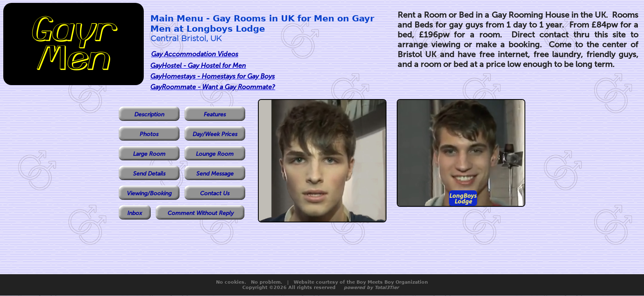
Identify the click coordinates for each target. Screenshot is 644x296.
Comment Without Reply (201, 213)
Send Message (215, 174)
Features (215, 114)
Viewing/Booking (149, 193)
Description (149, 114)
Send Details (149, 174)
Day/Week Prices (215, 134)
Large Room (149, 154)
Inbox (135, 213)
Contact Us (215, 193)
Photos (149, 134)
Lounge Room (215, 154)
